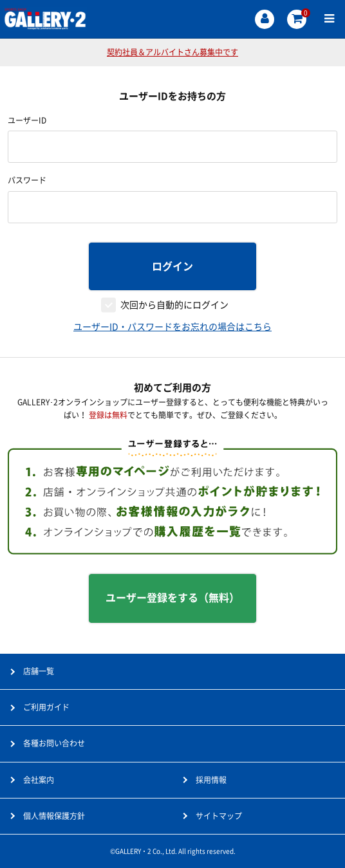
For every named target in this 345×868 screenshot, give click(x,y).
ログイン (172, 266)
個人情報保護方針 (54, 816)
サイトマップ (219, 816)
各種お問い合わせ (54, 743)
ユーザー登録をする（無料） (172, 598)
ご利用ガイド (46, 707)
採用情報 (211, 780)
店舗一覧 (39, 671)
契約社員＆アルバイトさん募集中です (172, 52)
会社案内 (39, 780)
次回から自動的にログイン (174, 305)
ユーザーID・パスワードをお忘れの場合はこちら (172, 327)
